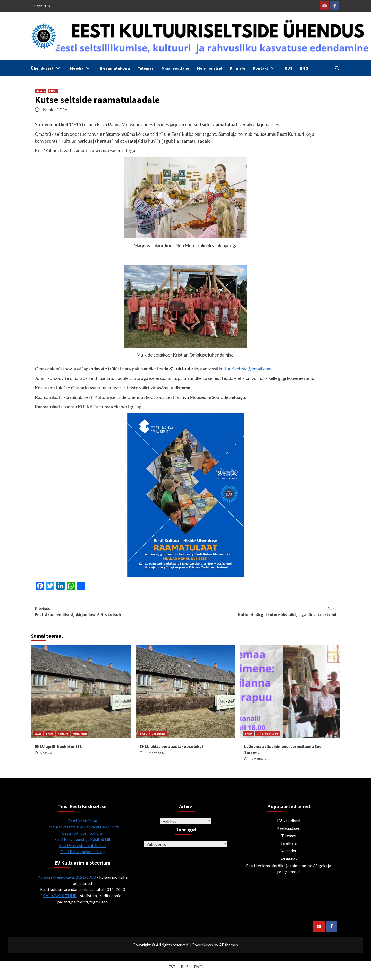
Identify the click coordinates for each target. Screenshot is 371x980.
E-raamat (289, 858)
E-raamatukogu (115, 68)
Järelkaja (159, 733)
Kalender (289, 850)
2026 (38, 733)
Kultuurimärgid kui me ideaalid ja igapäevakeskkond (261, 611)
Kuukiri (63, 733)
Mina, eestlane (175, 68)
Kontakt (265, 68)
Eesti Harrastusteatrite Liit (83, 845)
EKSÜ (53, 91)
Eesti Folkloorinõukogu (83, 833)
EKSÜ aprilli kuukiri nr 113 (58, 746)
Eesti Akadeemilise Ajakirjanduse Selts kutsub (110, 611)
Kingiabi (237, 68)
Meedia (81, 68)
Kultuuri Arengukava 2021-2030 (67, 877)
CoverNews (202, 945)
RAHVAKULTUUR (60, 896)
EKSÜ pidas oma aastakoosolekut (172, 746)
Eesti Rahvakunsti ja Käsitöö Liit (82, 839)
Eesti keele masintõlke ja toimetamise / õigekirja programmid (289, 868)
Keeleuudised (289, 828)
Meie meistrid (209, 68)
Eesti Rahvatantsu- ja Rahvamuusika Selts (83, 827)
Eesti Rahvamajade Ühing (83, 852)
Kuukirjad (80, 733)
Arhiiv (41, 91)
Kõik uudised (289, 821)
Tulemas (146, 68)
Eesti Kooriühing (83, 821)
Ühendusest (47, 68)
